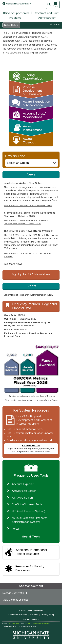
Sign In (56, 24)
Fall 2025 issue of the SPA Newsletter (30, 235)
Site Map (34, 615)
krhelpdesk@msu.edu (41, 440)
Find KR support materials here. (25, 429)
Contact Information (18, 615)
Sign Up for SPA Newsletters (31, 275)
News (31, 174)
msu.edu (27, 624)
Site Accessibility (31, 619)
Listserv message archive (22, 187)
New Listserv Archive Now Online (23, 183)
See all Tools (31, 537)
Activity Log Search (24, 491)
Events (31, 286)
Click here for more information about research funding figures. (32, 400)
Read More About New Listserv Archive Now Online (28, 206)
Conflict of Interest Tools (27, 505)
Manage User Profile (14, 593)
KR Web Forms (31, 446)
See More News (13, 264)
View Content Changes (15, 600)
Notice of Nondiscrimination (41, 624)
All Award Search (22, 498)
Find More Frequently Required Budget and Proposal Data (29, 335)
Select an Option (32, 163)
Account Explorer (23, 484)
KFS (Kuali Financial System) (28, 511)
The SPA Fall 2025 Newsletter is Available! (28, 231)
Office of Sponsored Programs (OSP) (28, 33)
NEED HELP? (11, 25)
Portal (15, 529)
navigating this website (35, 53)
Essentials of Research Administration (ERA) (29, 295)
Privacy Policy (48, 615)
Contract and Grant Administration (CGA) (25, 37)
